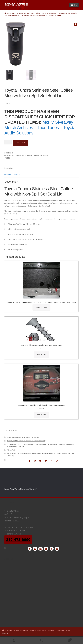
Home (9, 13)
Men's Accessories (18, 155)
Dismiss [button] (5, 633)
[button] (75, 24)
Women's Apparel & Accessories (68, 13)
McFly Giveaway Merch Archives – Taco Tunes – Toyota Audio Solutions (40, 128)
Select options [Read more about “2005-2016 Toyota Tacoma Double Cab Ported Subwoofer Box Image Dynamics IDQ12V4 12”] (41, 307)
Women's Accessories (12, 15)
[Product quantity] (8, 142)
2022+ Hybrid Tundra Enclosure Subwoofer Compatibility (26, 441)
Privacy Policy (11, 450)
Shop (14, 13)
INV (8, 158)
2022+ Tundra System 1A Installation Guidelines (23, 437)
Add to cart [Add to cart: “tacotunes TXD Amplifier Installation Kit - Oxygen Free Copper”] (41, 415)
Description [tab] (8, 168)
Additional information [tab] (12, 174)
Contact (33, 489)
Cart (64, 639)
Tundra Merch (29, 155)
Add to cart (21, 143)
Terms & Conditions (22, 489)
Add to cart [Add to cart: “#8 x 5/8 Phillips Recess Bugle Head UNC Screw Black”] (41, 355)
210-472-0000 (18, 540)
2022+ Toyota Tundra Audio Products (29, 13)
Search (42, 640)
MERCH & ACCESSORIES (49, 13)
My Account (14, 640)
